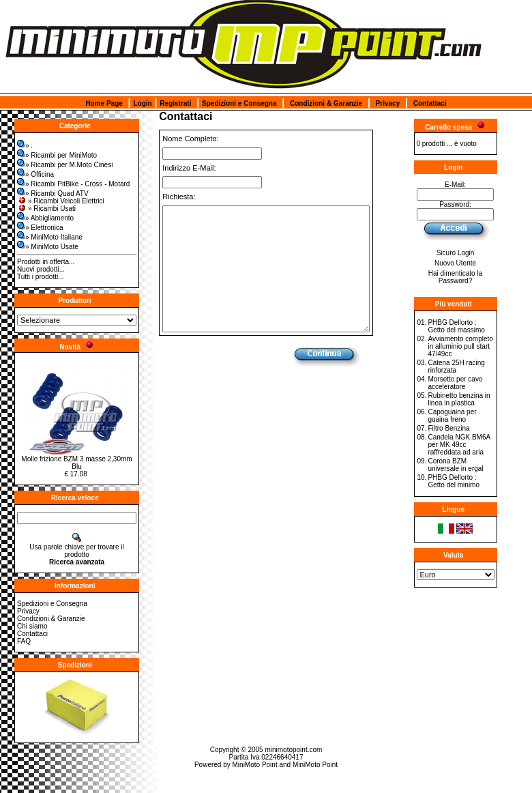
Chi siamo (32, 626)
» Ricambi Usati (46, 208)
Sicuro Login (456, 253)
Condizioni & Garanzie (326, 103)
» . (25, 146)
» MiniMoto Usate (48, 247)
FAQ (24, 641)
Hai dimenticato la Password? (455, 277)
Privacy (388, 103)
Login (142, 103)
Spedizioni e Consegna (239, 103)
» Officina (35, 174)
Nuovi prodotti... (41, 269)
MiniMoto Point (255, 765)
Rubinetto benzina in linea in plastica (459, 399)
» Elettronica (40, 228)
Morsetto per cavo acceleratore (455, 383)
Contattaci (430, 103)
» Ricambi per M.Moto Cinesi (65, 165)
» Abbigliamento (45, 218)
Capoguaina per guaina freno (452, 416)
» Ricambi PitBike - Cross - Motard (73, 184)
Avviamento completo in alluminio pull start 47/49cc (460, 346)
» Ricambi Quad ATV (53, 193)
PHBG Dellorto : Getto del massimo (456, 326)
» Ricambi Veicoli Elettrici (61, 201)
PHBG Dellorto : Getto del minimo (454, 481)
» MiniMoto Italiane (50, 237)
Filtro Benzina (448, 428)
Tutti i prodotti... (41, 277)
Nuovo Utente (455, 263)
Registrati (175, 103)
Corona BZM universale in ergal (455, 465)
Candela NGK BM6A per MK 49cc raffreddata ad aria (459, 445)
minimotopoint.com (293, 750)
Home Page (104, 103)
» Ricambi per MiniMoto (57, 155)
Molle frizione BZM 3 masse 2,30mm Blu (76, 463)
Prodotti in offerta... (46, 262)
